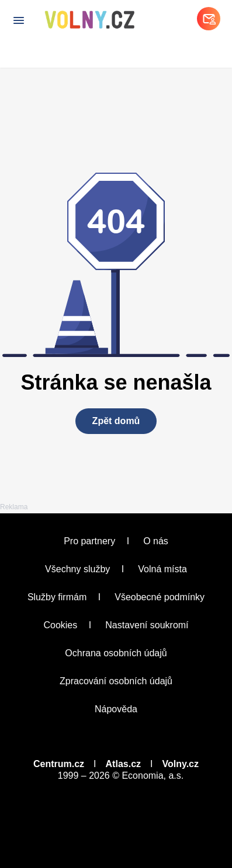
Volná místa (162, 569)
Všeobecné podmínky (160, 597)
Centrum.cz (59, 764)
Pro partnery (89, 541)
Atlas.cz (123, 764)
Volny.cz (180, 764)
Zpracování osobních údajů (116, 681)
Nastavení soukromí (147, 625)
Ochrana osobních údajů (116, 653)
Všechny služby (77, 569)
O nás (156, 541)
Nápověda (116, 709)
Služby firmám (57, 597)
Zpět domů (116, 421)
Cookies (60, 625)
